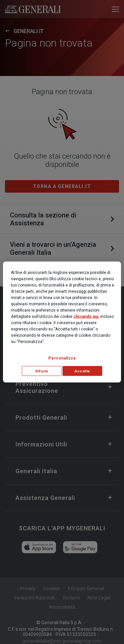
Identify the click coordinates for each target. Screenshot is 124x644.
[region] (62, 322)
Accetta (82, 371)
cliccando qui (86, 316)
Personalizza (62, 358)
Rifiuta (42, 371)
